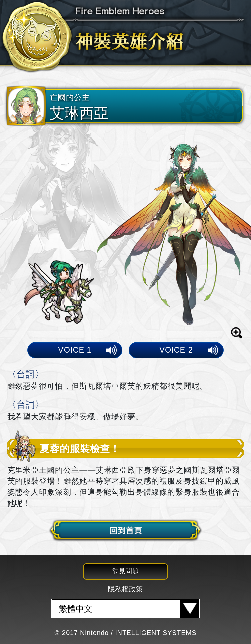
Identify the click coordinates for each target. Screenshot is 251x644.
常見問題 (126, 571)
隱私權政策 (125, 589)
